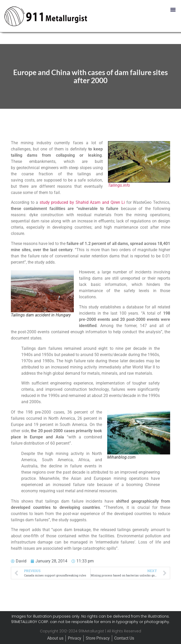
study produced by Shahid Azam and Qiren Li (82, 202)
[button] (173, 9)
